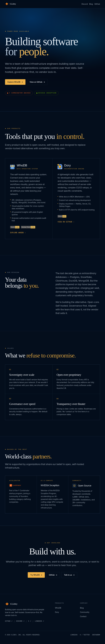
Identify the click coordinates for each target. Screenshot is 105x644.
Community (85, 612)
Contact (83, 616)
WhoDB (58, 608)
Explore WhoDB (15, 82)
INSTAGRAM (96, 635)
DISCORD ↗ (20, 621)
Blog (91, 4)
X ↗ (30, 621)
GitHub (97, 4)
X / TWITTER (85, 635)
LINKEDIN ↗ (39, 621)
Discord (85, 4)
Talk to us (69, 575)
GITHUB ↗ (9, 621)
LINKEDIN (74, 635)
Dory (57, 612)
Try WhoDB (36, 575)
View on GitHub (37, 82)
